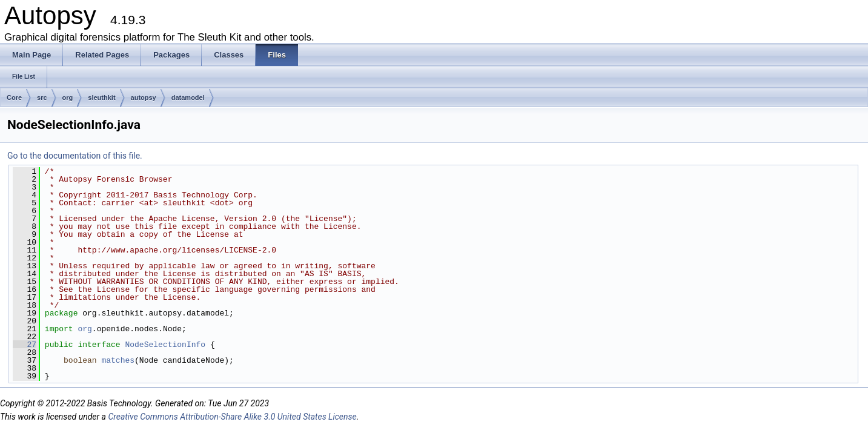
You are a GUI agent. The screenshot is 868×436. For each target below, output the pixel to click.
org (68, 97)
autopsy (144, 97)
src (42, 97)
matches (118, 360)
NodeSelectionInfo (165, 345)
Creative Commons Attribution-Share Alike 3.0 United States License (232, 417)
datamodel (188, 97)
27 (25, 345)
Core (14, 97)
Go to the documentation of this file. (75, 156)
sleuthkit (101, 97)
